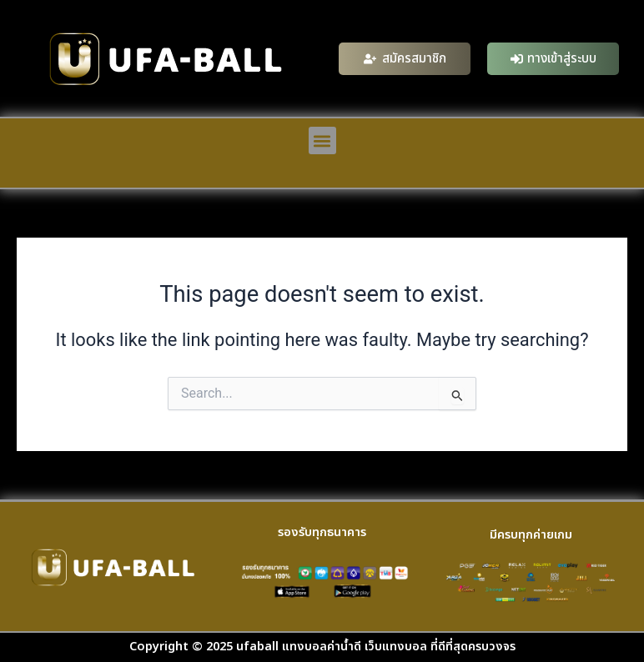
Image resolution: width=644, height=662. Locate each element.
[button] (322, 140)
